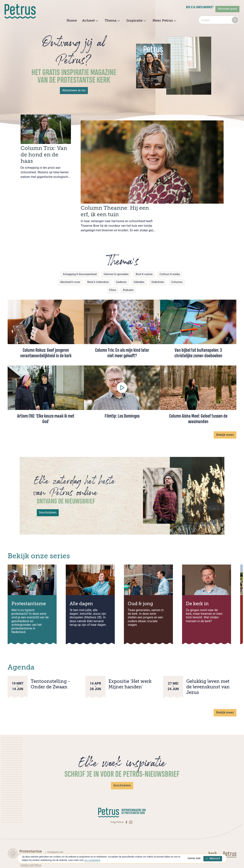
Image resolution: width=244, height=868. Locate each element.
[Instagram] (131, 798)
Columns (177, 259)
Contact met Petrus (32, 841)
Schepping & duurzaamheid (80, 251)
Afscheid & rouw (70, 259)
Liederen (121, 259)
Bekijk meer (225, 411)
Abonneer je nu (74, 90)
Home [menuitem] (72, 21)
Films (113, 267)
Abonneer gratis (227, 9)
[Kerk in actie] (215, 830)
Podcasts (128, 267)
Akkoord (213, 859)
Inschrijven (48, 489)
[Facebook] (127, 798)
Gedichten (158, 259)
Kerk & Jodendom (98, 259)
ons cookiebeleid (93, 860)
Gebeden (139, 259)
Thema (112, 21)
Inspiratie (136, 21)
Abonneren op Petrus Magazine (39, 845)
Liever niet (194, 858)
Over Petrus (27, 849)
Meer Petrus (164, 21)
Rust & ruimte (144, 251)
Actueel (90, 21)
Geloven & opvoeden (116, 251)
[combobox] (219, 20)
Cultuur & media (170, 251)
